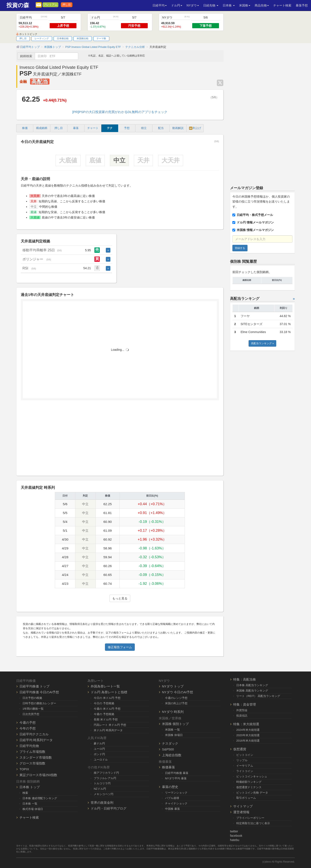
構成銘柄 (42, 128)
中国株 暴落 (172, 809)
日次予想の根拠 (32, 698)
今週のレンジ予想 (176, 698)
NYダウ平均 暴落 (176, 778)
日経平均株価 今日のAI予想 (39, 692)
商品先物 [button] (262, 5)
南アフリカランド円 (106, 773)
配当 (161, 128)
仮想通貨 (240, 749)
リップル (242, 760)
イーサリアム (245, 766)
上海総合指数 (172, 755)
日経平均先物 (29, 746)
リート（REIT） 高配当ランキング (258, 696)
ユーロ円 (99, 749)
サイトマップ (243, 806)
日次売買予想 (31, 714)
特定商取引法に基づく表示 (253, 823)
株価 (25, 128)
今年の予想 (28, 728)
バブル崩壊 (172, 798)
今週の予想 (28, 723)
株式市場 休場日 (33, 809)
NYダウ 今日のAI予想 (178, 692)
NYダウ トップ (173, 686)
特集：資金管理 (245, 704)
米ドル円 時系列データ (108, 730)
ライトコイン (245, 771)
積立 (144, 128)
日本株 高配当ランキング (252, 685)
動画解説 (178, 128)
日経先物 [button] (211, 5)
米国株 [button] (245, 5)
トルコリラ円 (102, 783)
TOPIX (24, 769)
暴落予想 (302, 5)
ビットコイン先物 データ (252, 793)
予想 (127, 128)
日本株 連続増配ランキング (40, 798)
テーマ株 (101, 38)
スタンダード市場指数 (36, 757)
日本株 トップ (30, 787)
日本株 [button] (229, 5)
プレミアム (50, 5)
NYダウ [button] (193, 5)
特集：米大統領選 (246, 724)
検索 (25, 793)
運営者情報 (241, 812)
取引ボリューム (246, 798)
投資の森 (18, 5)
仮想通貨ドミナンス (249, 787)
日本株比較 (63, 38)
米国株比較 (83, 38)
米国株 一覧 (172, 730)
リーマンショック (176, 793)
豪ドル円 (99, 743)
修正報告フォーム (120, 647)
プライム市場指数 (32, 752)
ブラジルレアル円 (105, 778)
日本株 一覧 (30, 804)
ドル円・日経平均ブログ (109, 808)
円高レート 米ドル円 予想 (110, 725)
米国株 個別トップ (175, 724)
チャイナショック (176, 803)
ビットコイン (245, 755)
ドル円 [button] (177, 5)
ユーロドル (101, 760)
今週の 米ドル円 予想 (107, 709)
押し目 (67, 5)
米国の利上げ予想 (176, 703)
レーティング (42, 38)
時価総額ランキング (249, 782)
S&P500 (168, 749)
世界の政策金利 (102, 803)
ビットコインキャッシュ (252, 776)
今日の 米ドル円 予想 (107, 698)
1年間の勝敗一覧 (33, 709)
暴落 (76, 128)
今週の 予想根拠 (104, 714)
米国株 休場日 (174, 735)
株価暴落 (168, 767)
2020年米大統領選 (248, 735)
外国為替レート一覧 (105, 686)
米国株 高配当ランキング (252, 691)
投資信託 (242, 716)
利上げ (195, 128)
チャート (93, 128)
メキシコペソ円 (104, 794)
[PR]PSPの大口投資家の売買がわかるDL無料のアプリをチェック (120, 112)
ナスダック (170, 743)
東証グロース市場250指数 (38, 775)
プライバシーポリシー (250, 818)
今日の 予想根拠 (104, 703)
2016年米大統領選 (248, 741)
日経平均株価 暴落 (177, 773)
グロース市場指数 (32, 763)
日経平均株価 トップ (34, 686)
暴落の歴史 (170, 787)
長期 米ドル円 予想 (106, 719)
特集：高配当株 (245, 679)
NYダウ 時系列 (173, 712)
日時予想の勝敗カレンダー (39, 703)
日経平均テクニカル (34, 734)
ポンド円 (99, 754)
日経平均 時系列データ (36, 740)
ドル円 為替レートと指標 (109, 692)
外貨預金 (242, 710)
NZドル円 (100, 789)
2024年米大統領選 (248, 730)
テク (110, 128)
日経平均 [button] (160, 5)
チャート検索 (282, 5)
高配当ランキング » (262, 343)
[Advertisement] (120, 440)
